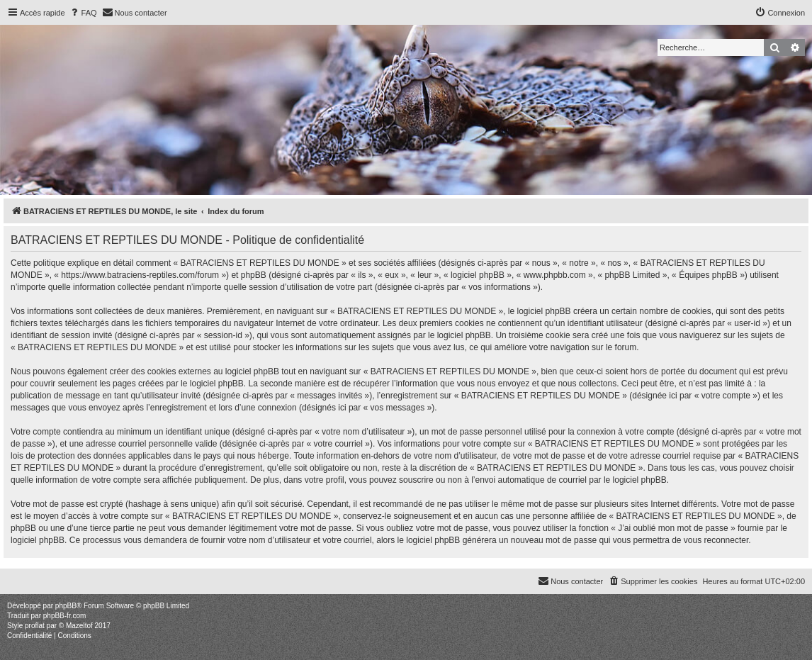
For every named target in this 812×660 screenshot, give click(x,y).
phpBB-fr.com (65, 616)
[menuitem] (83, 13)
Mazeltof (79, 626)
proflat (35, 626)
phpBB (66, 606)
